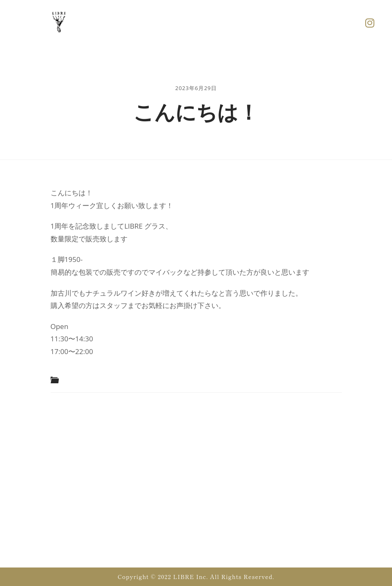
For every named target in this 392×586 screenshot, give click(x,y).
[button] (234, 23)
